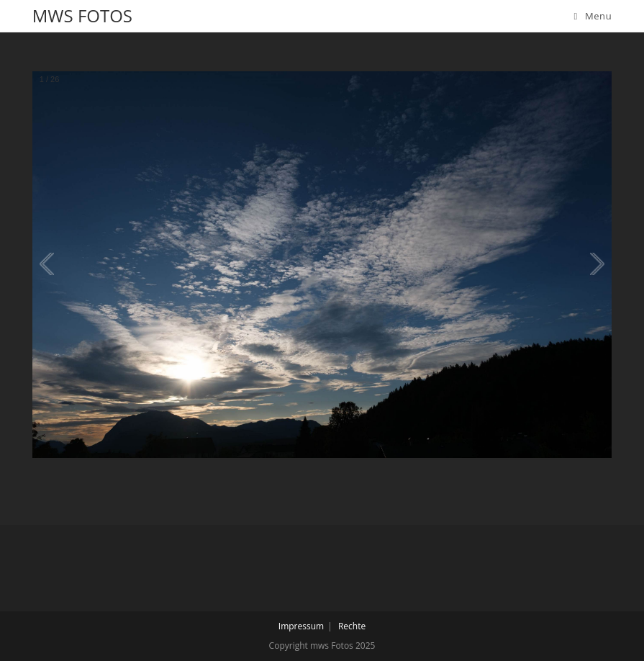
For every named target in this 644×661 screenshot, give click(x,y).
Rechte (352, 626)
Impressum (301, 626)
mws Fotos (82, 15)
